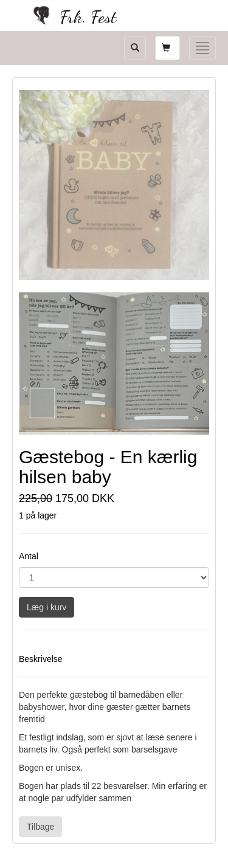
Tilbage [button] (40, 827)
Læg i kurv (47, 607)
